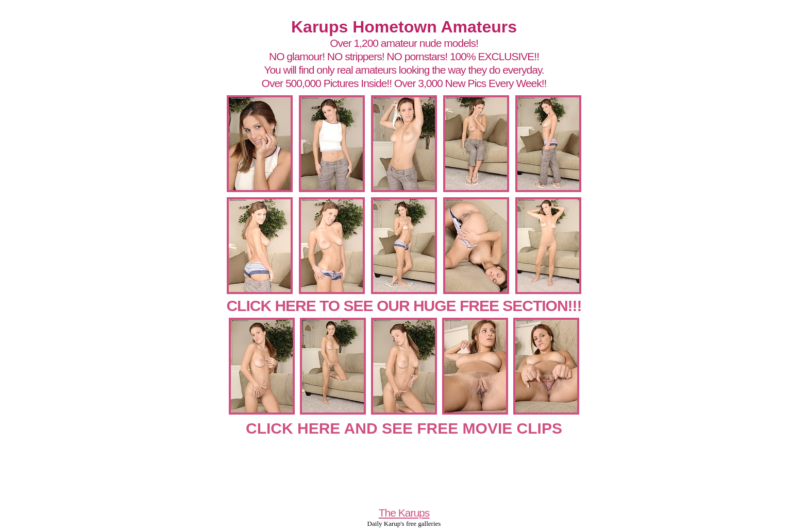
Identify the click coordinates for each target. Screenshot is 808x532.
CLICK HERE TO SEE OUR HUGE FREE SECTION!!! (404, 306)
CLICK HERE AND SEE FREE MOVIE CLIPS (404, 428)
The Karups (404, 513)
